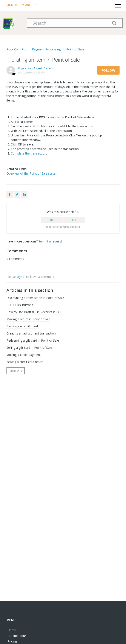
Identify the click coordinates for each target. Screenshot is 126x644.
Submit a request (50, 241)
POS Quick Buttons (20, 305)
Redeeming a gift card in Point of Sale (33, 340)
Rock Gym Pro (16, 49)
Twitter (17, 194)
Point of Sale (75, 49)
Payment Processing (46, 49)
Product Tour (17, 636)
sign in (21, 277)
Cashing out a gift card (22, 326)
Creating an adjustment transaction (31, 333)
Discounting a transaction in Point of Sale (35, 298)
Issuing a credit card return (25, 362)
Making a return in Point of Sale (28, 319)
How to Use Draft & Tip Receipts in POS (34, 312)
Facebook (10, 194)
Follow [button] (108, 70)
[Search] (75, 23)
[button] (118, 5)
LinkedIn (24, 194)
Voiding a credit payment (24, 355)
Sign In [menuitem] (12, 5)
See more (16, 371)
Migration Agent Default (36, 68)
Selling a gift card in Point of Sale (29, 348)
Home (12, 630)
